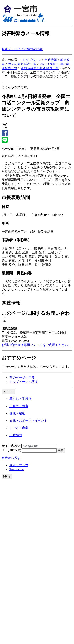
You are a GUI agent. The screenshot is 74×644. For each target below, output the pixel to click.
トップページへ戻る (24, 382)
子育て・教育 (19, 406)
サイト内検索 (11, 446)
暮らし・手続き (21, 399)
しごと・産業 (19, 428)
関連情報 (11, 303)
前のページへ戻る (22, 378)
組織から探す (11, 458)
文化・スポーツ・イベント (28, 421)
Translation (17, 469)
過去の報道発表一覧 (22, 64)
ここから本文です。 (16, 87)
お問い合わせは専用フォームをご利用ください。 (36, 345)
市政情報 (51, 60)
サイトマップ (19, 465)
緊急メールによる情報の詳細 (22, 49)
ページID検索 (11, 450)
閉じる (7, 476)
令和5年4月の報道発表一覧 (40, 68)
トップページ (32, 60)
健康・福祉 (17, 413)
